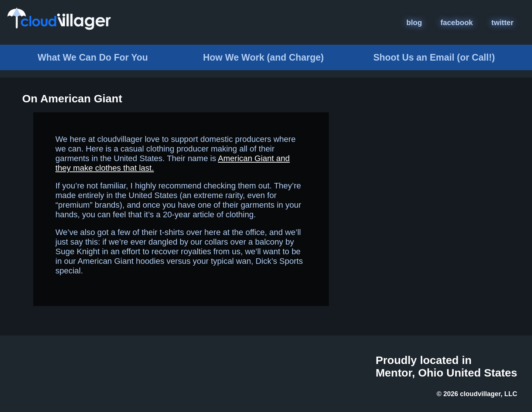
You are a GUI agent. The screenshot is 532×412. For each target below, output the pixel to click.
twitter (502, 23)
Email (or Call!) (434, 57)
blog (414, 23)
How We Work (264, 57)
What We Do (93, 57)
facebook (457, 23)
